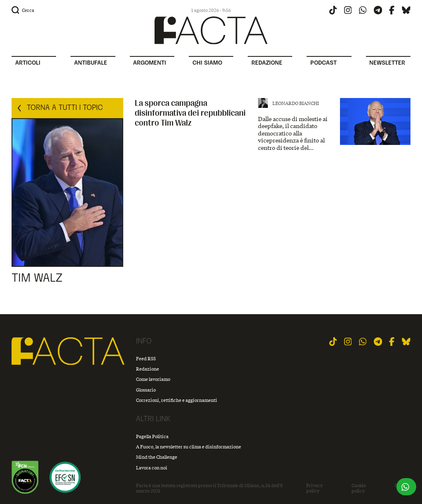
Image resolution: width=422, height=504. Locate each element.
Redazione (148, 369)
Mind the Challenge (157, 457)
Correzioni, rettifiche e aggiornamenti (177, 400)
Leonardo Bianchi (296, 103)
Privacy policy (314, 488)
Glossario (146, 390)
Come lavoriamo (153, 379)
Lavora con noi (152, 468)
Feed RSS (146, 358)
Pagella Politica (152, 436)
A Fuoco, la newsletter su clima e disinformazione (189, 447)
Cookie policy (359, 488)
